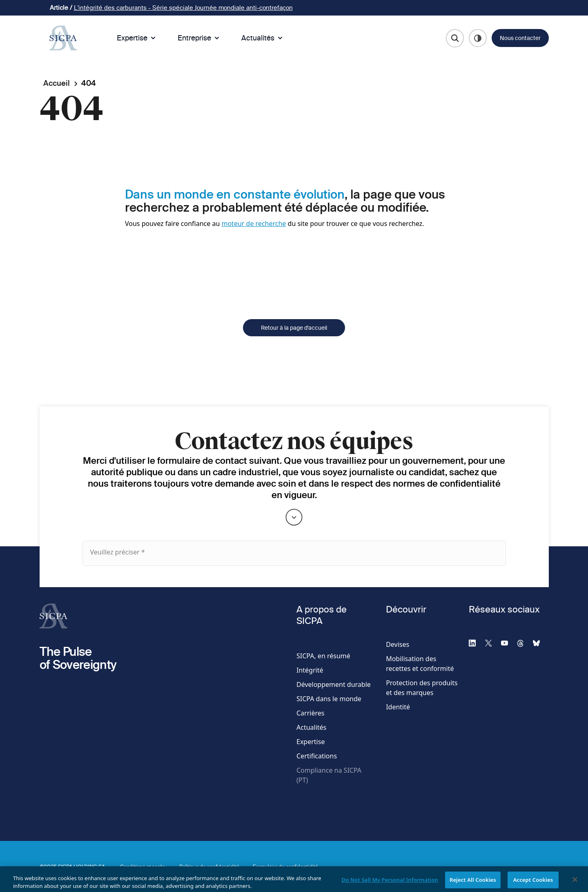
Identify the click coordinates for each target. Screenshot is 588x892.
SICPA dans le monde (329, 699)
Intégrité (310, 670)
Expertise (137, 38)
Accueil (57, 83)
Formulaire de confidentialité (285, 867)
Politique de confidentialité (209, 867)
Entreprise (199, 38)
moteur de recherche (254, 224)
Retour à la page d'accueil (294, 340)
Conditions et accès (143, 867)
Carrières (310, 713)
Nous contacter (520, 38)
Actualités (263, 38)
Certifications (317, 756)
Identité (398, 707)
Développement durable (334, 684)
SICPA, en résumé (323, 656)
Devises (398, 644)
